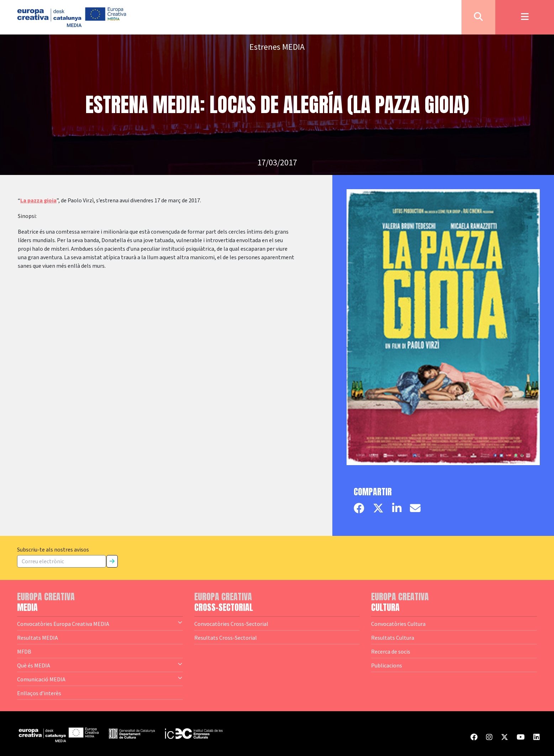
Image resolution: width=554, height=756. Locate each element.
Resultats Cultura (393, 638)
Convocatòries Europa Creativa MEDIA (100, 623)
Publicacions (387, 665)
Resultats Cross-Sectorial (226, 638)
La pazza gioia (38, 201)
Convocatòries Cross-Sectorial (231, 624)
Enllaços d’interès (39, 693)
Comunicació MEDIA (100, 679)
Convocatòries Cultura (398, 624)
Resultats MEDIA (38, 638)
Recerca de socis (391, 651)
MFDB (24, 651)
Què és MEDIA (100, 665)
